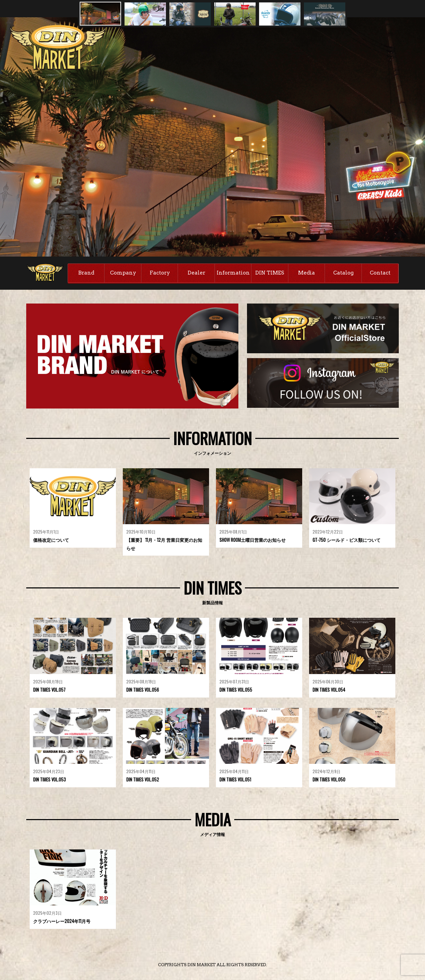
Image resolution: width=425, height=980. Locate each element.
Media (307, 273)
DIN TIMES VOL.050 (329, 780)
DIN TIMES (270, 273)
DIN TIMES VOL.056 (143, 690)
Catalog (343, 273)
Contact (380, 273)
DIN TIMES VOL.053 (50, 780)
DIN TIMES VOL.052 (143, 780)
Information (233, 273)
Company (123, 273)
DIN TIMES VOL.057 (50, 690)
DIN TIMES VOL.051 (236, 780)
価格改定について (51, 541)
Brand (86, 273)
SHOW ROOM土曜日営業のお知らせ (253, 541)
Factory (160, 273)
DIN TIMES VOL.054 (329, 690)
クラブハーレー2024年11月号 (62, 922)
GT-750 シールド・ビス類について (347, 541)
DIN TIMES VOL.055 (236, 690)
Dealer (196, 273)
